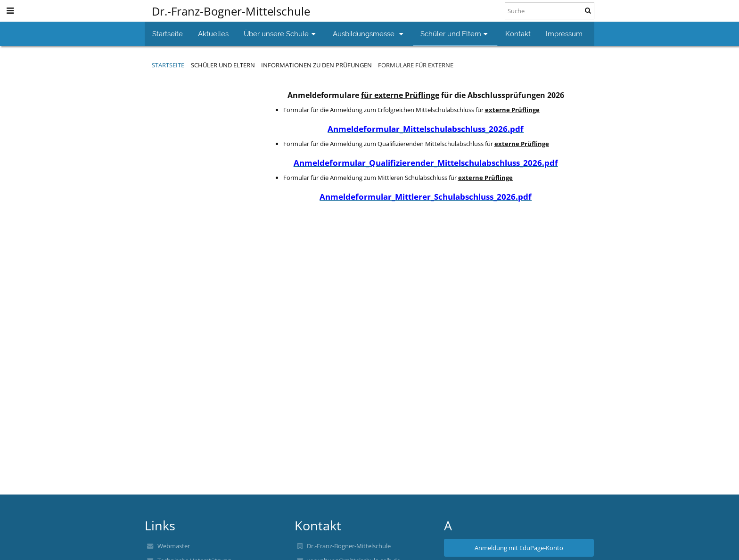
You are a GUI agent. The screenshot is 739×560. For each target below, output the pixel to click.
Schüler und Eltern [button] (455, 34)
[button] (10, 10)
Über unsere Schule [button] (281, 34)
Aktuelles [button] (213, 34)
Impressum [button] (564, 34)
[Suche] (550, 11)
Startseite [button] (168, 34)
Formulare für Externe (416, 65)
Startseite (168, 65)
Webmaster (174, 546)
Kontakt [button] (518, 34)
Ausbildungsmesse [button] (369, 34)
